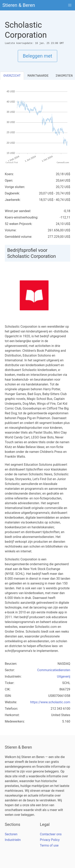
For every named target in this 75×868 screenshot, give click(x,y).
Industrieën (13, 840)
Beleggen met (37, 56)
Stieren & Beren (19, 5)
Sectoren (11, 834)
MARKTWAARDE (38, 76)
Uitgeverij (64, 676)
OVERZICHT (12, 76)
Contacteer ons (51, 834)
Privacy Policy (50, 840)
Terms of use (49, 845)
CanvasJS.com (63, 162)
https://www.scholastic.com (50, 702)
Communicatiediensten (54, 670)
